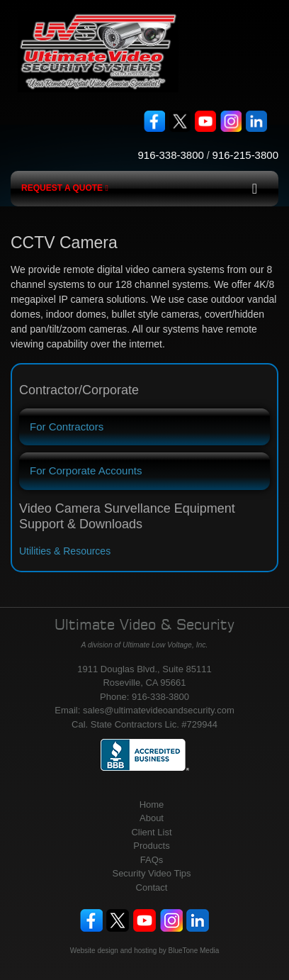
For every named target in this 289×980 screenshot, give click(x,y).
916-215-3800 (245, 155)
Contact (152, 887)
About (152, 818)
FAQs (152, 860)
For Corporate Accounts (86, 470)
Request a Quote (65, 188)
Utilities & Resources (65, 551)
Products (151, 846)
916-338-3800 (170, 155)
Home (152, 804)
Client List (151, 832)
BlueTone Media (194, 951)
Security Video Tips (151, 873)
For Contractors (67, 427)
